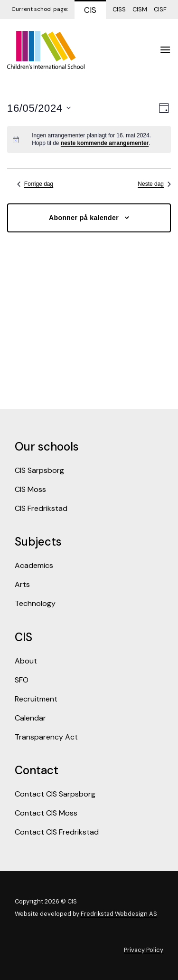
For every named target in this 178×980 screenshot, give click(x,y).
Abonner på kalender (84, 218)
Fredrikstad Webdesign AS (119, 914)
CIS (90, 10)
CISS (119, 9)
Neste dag (154, 184)
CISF (160, 9)
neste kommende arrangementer (105, 143)
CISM (140, 9)
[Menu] (165, 50)
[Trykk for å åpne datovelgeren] (39, 108)
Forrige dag (35, 184)
